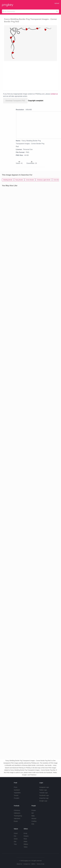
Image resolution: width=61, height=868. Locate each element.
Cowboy (34, 821)
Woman (34, 818)
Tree (15, 844)
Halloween (17, 813)
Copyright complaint (36, 101)
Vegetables (17, 793)
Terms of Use (41, 864)
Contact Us (27, 864)
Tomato (16, 795)
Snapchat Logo (44, 798)
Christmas (17, 810)
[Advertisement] (31, 76)
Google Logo (43, 801)
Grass (16, 839)
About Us (19, 864)
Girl (33, 813)
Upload (57, 3)
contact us (54, 94)
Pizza (16, 787)
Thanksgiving (18, 816)
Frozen (34, 810)
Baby (33, 816)
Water (25, 842)
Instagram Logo (44, 787)
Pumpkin (17, 798)
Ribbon (26, 844)
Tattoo (26, 847)
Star (15, 842)
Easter (16, 821)
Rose (25, 839)
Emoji (25, 833)
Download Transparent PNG (15, 101)
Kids (33, 824)
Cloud (16, 833)
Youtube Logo (44, 793)
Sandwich (17, 790)
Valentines (17, 818)
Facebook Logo (44, 795)
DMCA (33, 864)
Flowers (26, 836)
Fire (15, 836)
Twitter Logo (43, 790)
